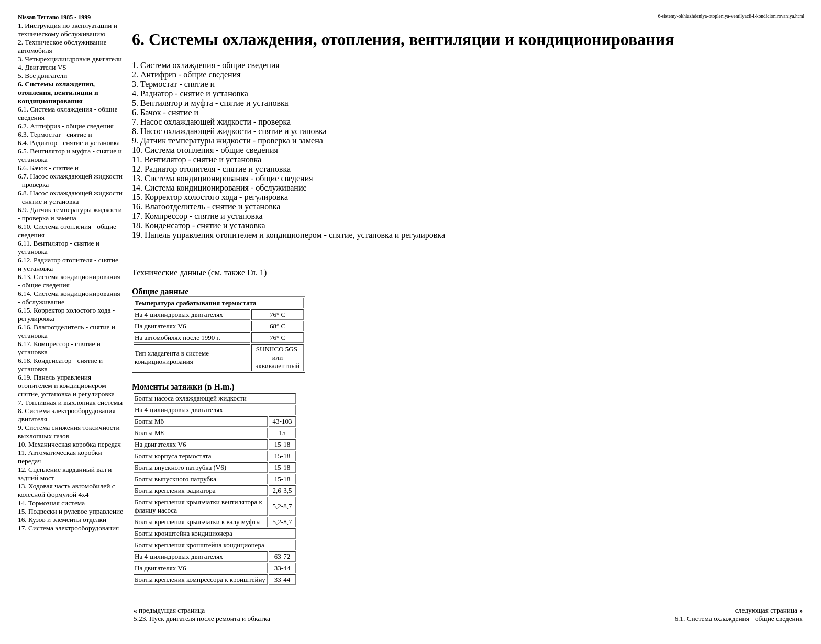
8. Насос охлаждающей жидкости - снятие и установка (229, 131)
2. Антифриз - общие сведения (186, 75)
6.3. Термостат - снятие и (55, 134)
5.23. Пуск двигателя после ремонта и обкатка (202, 619)
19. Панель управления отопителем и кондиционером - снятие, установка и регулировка (289, 235)
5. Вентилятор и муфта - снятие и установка (210, 103)
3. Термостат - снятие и (173, 84)
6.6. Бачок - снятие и (48, 168)
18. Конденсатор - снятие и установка (199, 225)
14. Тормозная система (51, 503)
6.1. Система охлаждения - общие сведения (739, 619)
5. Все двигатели (42, 76)
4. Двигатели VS (42, 67)
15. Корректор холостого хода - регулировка (210, 197)
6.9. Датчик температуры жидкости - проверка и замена (70, 214)
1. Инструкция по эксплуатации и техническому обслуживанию (68, 30)
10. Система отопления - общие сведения (205, 150)
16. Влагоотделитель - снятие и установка (206, 207)
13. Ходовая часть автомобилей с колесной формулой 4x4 (66, 490)
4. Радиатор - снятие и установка (190, 93)
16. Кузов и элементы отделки (62, 520)
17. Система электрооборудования (68, 528)
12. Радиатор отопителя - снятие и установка (211, 169)
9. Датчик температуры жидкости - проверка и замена (228, 141)
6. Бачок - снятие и (165, 112)
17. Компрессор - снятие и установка (197, 216)
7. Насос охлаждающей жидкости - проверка (211, 122)
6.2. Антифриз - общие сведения (66, 126)
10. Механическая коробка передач (69, 444)
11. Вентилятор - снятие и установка (197, 159)
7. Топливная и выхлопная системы (70, 402)
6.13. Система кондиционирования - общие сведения (69, 281)
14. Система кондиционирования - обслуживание (219, 188)
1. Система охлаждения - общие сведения (206, 65)
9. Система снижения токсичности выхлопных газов (69, 432)
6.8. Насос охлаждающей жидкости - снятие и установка (70, 197)
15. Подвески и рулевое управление (70, 511)
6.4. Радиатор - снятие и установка (69, 143)
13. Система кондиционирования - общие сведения (223, 178)
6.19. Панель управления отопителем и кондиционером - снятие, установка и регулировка (66, 386)
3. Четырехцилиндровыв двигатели (70, 59)
